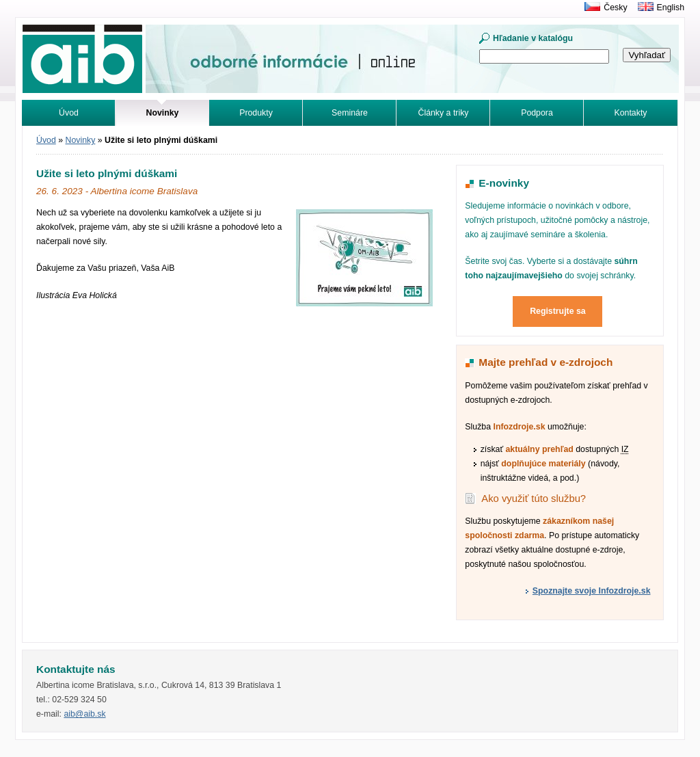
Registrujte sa (558, 311)
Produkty (256, 113)
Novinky (81, 140)
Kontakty (631, 113)
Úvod (69, 113)
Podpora (537, 113)
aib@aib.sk (84, 714)
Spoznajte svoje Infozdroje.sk (592, 591)
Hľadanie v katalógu (533, 38)
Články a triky (444, 113)
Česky (615, 8)
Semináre (350, 113)
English (671, 8)
